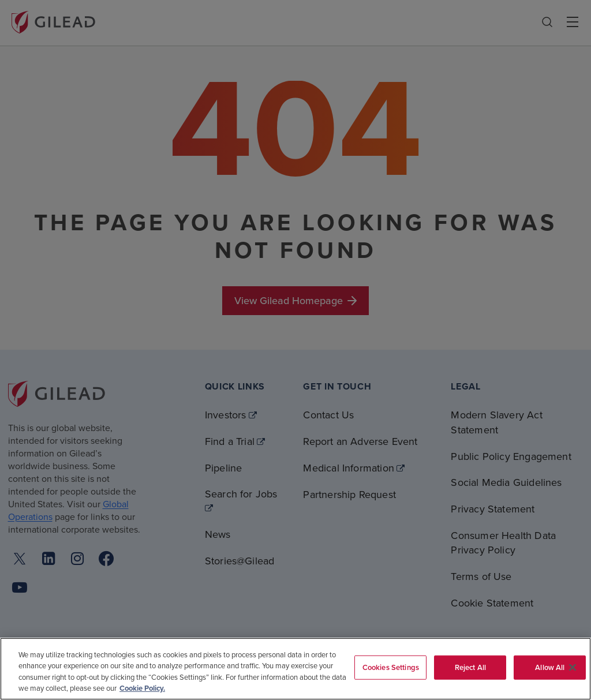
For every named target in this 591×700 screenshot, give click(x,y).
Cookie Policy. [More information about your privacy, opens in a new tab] (142, 688)
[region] (295, 669)
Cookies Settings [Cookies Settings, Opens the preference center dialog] (391, 667)
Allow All (550, 667)
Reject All (470, 667)
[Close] (573, 667)
